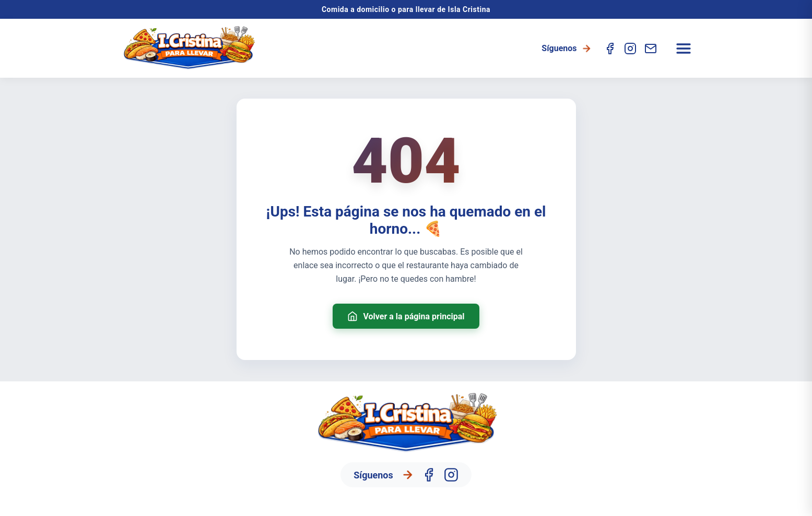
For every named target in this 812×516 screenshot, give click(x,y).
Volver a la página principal (406, 316)
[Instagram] (630, 49)
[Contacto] (651, 49)
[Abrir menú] (684, 49)
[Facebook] (610, 49)
